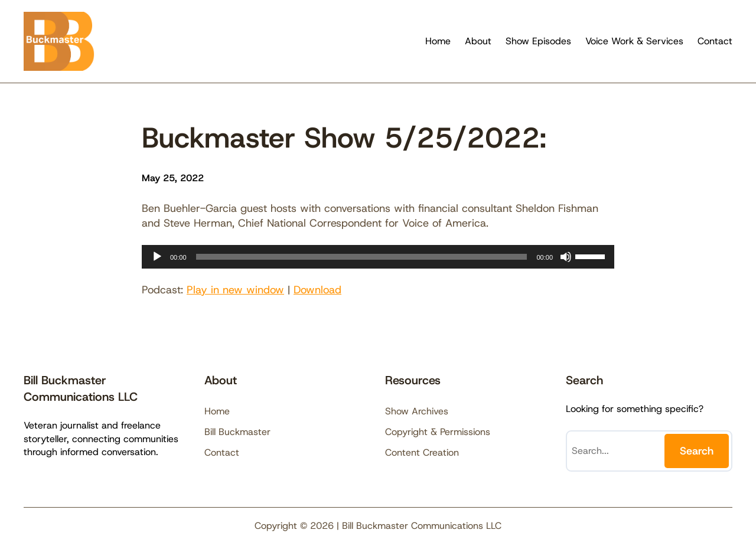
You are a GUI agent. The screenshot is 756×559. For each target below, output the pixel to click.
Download (317, 290)
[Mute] (566, 257)
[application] (378, 257)
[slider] (362, 257)
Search (697, 451)
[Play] (157, 257)
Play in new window (235, 290)
